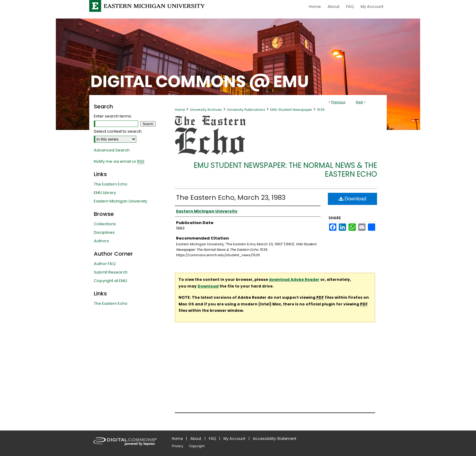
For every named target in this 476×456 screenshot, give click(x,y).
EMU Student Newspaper (291, 110)
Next (359, 102)
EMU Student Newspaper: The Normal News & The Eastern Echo (285, 170)
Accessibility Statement (275, 439)
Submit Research (111, 272)
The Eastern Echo (111, 184)
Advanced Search (112, 150)
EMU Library (105, 193)
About (196, 439)
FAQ (212, 439)
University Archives (206, 110)
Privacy (178, 446)
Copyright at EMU (110, 281)
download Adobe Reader (294, 279)
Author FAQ (105, 264)
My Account (234, 439)
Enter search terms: (113, 116)
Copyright (197, 446)
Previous (338, 102)
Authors (101, 241)
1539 (321, 110)
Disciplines (104, 232)
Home (180, 110)
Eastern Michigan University (121, 201)
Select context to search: (118, 131)
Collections (105, 224)
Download (353, 199)
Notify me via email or (119, 162)
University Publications (246, 110)
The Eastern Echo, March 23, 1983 (231, 197)
